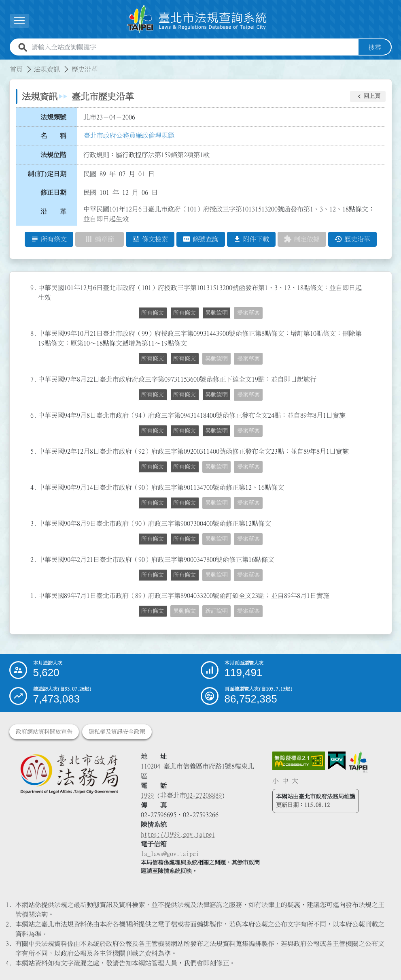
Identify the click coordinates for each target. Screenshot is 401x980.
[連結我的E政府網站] (337, 761)
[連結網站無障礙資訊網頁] (299, 761)
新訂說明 (216, 611)
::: (5, 64)
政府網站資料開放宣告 (44, 732)
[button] (368, 96)
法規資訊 (47, 69)
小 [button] (276, 781)
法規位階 (53, 155)
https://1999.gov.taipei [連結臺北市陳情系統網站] (178, 834)
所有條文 (153, 313)
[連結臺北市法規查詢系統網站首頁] (197, 19)
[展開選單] (19, 21)
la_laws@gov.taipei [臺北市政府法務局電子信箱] (170, 854)
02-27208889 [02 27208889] (204, 795)
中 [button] (285, 781)
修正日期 (53, 193)
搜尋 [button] (375, 47)
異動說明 (216, 313)
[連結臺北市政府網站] (358, 762)
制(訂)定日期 (47, 174)
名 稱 (53, 136)
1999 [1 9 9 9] (147, 795)
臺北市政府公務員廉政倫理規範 (129, 135)
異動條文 (185, 611)
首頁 (16, 69)
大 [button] (295, 781)
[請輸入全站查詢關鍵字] (193, 47)
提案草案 (248, 313)
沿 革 (53, 211)
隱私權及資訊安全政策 (117, 732)
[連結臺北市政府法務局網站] (69, 774)
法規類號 (53, 117)
